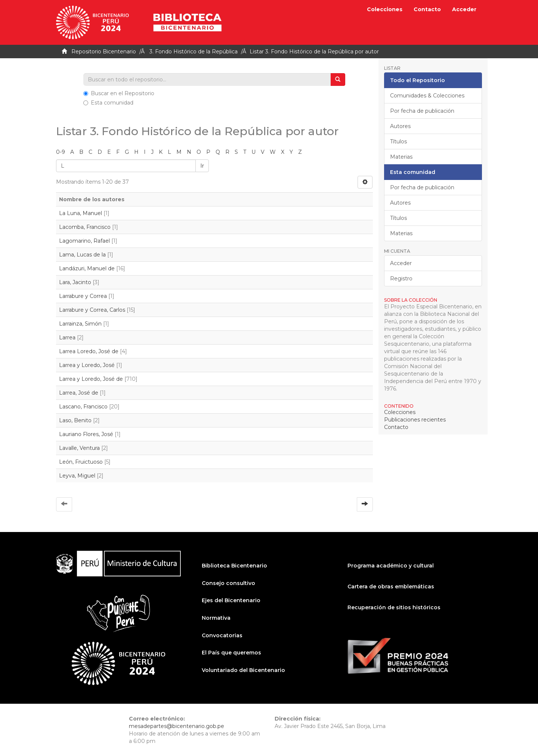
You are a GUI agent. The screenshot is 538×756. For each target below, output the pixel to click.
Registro (401, 279)
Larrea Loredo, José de (89, 351)
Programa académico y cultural (391, 566)
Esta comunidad (108, 103)
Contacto (427, 9)
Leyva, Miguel (77, 476)
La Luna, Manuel (81, 213)
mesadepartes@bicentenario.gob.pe (177, 726)
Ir (202, 166)
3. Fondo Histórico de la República (194, 52)
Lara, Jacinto (75, 282)
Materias (401, 157)
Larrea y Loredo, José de (91, 379)
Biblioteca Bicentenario (234, 566)
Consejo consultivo (228, 583)
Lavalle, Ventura (79, 448)
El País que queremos (231, 653)
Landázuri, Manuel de (87, 268)
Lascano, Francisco (83, 407)
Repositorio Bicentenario (104, 52)
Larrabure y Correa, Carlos (92, 310)
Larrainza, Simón (80, 324)
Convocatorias (222, 635)
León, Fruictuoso (81, 462)
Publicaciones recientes (415, 420)
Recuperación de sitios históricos (394, 607)
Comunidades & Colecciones (427, 96)
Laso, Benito (75, 420)
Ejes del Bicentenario (231, 600)
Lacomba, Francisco (85, 227)
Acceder (401, 263)
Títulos (398, 141)
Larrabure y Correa (83, 296)
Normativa (216, 618)
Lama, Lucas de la (82, 255)
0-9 (61, 152)
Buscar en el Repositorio (119, 93)
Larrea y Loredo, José (87, 365)
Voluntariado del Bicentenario (243, 670)
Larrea (67, 337)
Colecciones (385, 9)
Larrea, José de (79, 393)
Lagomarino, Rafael (84, 241)
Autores (400, 126)
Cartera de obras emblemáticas (391, 587)
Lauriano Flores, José (86, 434)
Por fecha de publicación (422, 111)
